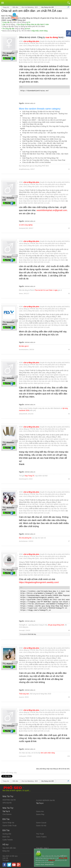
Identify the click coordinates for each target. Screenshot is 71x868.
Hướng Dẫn (7, 834)
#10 (69, 756)
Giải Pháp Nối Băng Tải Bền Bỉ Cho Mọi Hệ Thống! (41, 112)
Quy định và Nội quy (10, 856)
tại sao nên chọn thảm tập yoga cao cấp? (37, 131)
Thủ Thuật (40, 834)
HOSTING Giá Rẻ (9, 800)
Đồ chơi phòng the (25, 538)
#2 (69, 228)
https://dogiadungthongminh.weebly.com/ (39, 582)
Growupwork (24, 634)
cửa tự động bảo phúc (31, 41)
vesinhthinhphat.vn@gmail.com (52, 210)
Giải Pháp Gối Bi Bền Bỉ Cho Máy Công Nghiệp (40, 152)
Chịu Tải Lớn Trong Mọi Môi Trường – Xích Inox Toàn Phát (44, 160)
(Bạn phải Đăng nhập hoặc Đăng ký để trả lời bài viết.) (53, 769)
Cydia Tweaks (8, 840)
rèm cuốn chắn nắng (48, 753)
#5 (69, 414)
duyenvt (21, 697)
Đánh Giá (6, 837)
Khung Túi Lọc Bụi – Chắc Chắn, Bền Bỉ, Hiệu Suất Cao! (43, 143)
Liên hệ (5, 858)
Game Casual (41, 823)
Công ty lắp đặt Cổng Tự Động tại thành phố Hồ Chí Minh (24, 26)
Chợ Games (7, 814)
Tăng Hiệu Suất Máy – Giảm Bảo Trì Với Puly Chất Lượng (43, 137)
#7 (69, 541)
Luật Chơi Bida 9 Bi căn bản (33, 124)
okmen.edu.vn (30, 103)
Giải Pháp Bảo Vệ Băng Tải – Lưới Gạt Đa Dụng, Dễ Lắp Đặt (45, 141)
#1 (69, 169)
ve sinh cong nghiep (26, 225)
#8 (69, 630)
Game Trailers (41, 837)
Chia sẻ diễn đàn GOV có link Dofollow (37, 162)
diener (21, 293)
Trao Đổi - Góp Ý (42, 848)
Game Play (40, 814)
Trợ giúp (6, 860)
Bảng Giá (6, 851)
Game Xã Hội (41, 826)
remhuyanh (23, 756)
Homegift (22, 630)
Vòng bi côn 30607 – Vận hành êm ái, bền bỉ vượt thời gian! (44, 120)
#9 (69, 697)
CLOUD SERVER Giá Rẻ (45, 800)
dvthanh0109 (23, 414)
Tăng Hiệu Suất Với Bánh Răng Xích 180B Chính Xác (42, 139)
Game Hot (40, 811)
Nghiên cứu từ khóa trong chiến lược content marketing (43, 122)
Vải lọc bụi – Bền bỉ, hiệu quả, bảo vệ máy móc (39, 118)
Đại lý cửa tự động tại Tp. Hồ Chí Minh (17, 31)
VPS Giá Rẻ (7, 803)
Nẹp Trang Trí (30, 476)
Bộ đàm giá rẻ (24, 346)
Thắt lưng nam (24, 694)
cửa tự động (10, 24)
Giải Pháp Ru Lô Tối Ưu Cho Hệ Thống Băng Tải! (40, 158)
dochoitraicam (23, 541)
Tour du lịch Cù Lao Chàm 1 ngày (46, 290)
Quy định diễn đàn (9, 848)
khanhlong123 (23, 479)
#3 (69, 293)
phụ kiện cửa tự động (18, 22)
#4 (69, 349)
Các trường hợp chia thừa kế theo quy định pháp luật (42, 145)
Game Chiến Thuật (9, 826)
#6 (69, 479)
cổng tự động (19, 29)
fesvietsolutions (24, 349)
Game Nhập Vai (8, 823)
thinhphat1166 (23, 228)
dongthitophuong (24, 169)
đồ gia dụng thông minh (56, 625)
